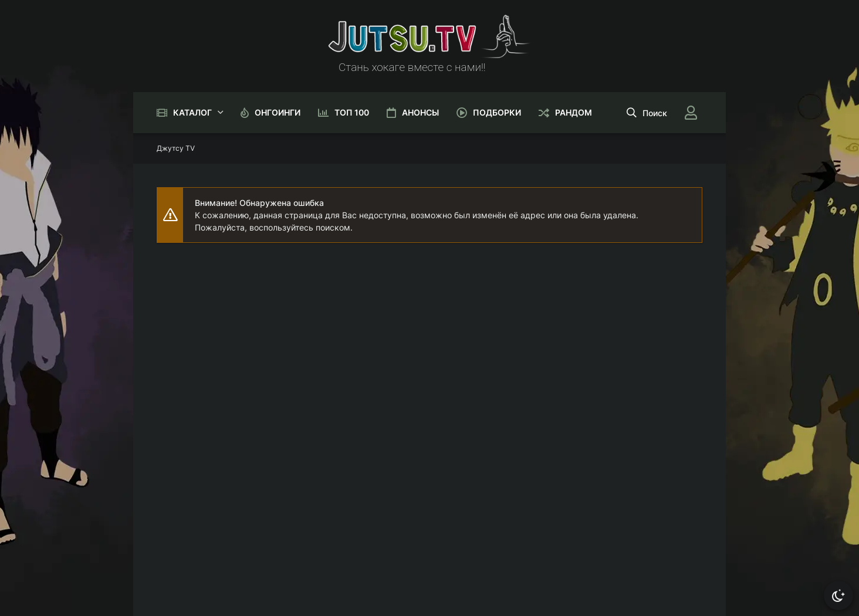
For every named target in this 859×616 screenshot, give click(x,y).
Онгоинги (278, 112)
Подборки (497, 112)
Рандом (574, 112)
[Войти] (691, 113)
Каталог (192, 112)
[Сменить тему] (838, 595)
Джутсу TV (176, 148)
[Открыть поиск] (647, 113)
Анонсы (420, 112)
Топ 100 (352, 112)
